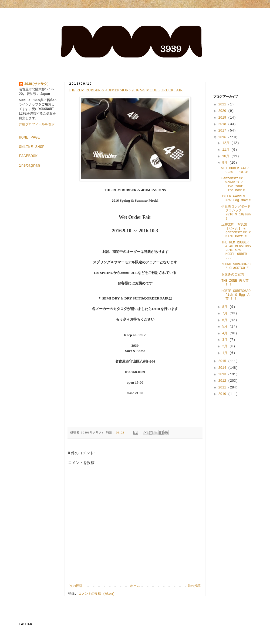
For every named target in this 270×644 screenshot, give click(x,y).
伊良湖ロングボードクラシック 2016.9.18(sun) (236, 213)
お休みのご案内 (233, 275)
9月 (226, 163)
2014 (223, 368)
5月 (226, 327)
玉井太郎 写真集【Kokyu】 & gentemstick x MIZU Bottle (236, 230)
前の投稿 (194, 586)
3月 (226, 340)
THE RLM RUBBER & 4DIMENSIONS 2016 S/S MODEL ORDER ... (236, 250)
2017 (223, 131)
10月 (227, 156)
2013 (223, 374)
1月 (226, 353)
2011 (223, 388)
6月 (226, 320)
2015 (223, 361)
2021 (223, 105)
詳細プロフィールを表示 (37, 125)
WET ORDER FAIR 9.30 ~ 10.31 (235, 170)
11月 (227, 150)
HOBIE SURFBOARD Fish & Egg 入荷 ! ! (236, 295)
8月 (226, 307)
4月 (226, 333)
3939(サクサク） (37, 84)
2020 (223, 111)
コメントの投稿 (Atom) (96, 594)
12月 (227, 143)
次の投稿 (76, 586)
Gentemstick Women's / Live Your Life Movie (233, 184)
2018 (223, 124)
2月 (226, 346)
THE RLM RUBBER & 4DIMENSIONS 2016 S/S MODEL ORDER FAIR (125, 90)
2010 (223, 394)
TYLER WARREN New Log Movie (236, 198)
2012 (223, 381)
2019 (223, 118)
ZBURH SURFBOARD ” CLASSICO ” (236, 266)
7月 (226, 314)
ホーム (135, 586)
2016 (223, 137)
